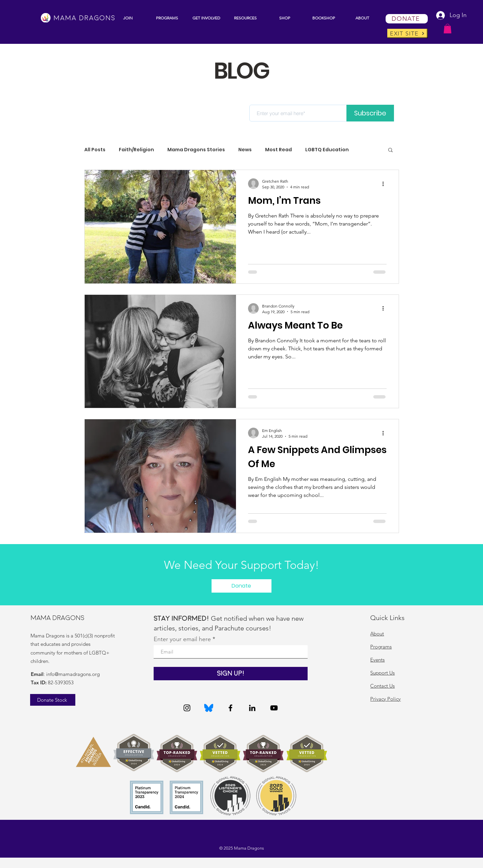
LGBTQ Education (327, 150)
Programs (381, 647)
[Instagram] (187, 708)
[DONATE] (407, 19)
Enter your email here (182, 639)
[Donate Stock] (53, 700)
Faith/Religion (136, 150)
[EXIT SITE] (408, 33)
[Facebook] (230, 708)
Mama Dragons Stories (196, 150)
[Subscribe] (370, 113)
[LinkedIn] (252, 708)
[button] (167, 18)
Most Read (278, 150)
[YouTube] (274, 708)
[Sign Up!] (231, 674)
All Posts (95, 150)
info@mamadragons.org (73, 674)
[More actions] (386, 184)
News (245, 150)
